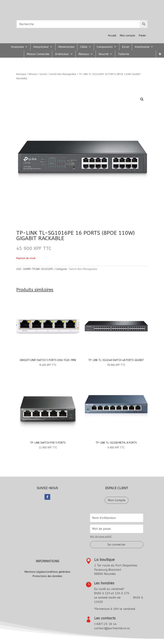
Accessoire (19, 47)
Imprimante (144, 47)
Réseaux (86, 54)
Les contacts (105, 618)
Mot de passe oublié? (101, 537)
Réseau (33, 74)
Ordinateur (64, 54)
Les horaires (104, 583)
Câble (86, 47)
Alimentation (66, 47)
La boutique (104, 560)
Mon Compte (117, 500)
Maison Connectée (38, 54)
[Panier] (160, 54)
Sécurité (105, 54)
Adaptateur (43, 47)
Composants (107, 47)
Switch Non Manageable (63, 74)
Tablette (124, 54)
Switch (43, 74)
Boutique (21, 74)
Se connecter (117, 545)
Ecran (126, 47)
